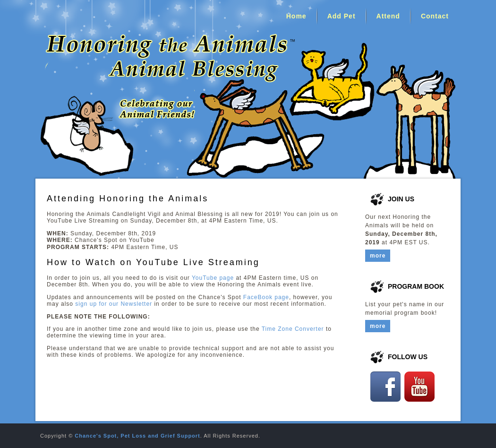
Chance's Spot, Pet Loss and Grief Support (137, 436)
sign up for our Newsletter (114, 304)
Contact (435, 16)
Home (296, 16)
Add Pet (342, 16)
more (378, 256)
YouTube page (213, 278)
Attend (388, 16)
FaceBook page (266, 297)
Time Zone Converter (293, 329)
